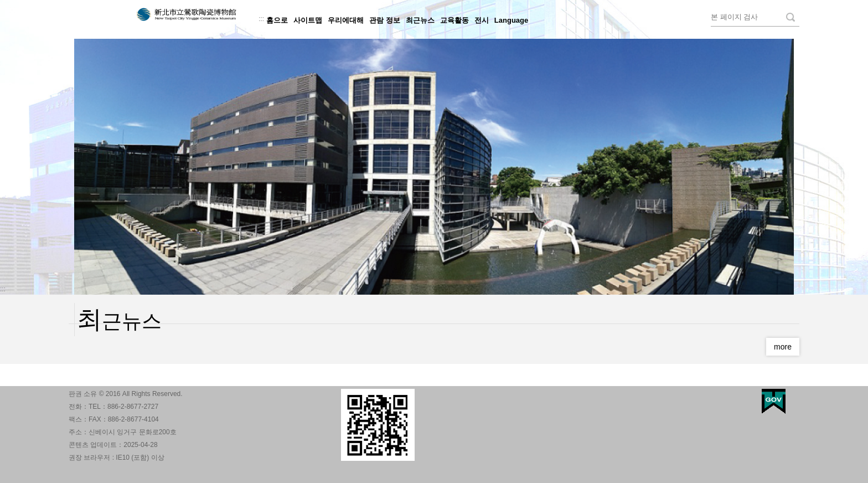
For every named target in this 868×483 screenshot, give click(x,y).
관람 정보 (385, 20)
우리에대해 (346, 20)
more (783, 347)
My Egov (774, 401)
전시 (482, 20)
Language (511, 20)
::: (261, 19)
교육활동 (454, 20)
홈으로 (277, 20)
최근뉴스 (420, 20)
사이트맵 (308, 20)
